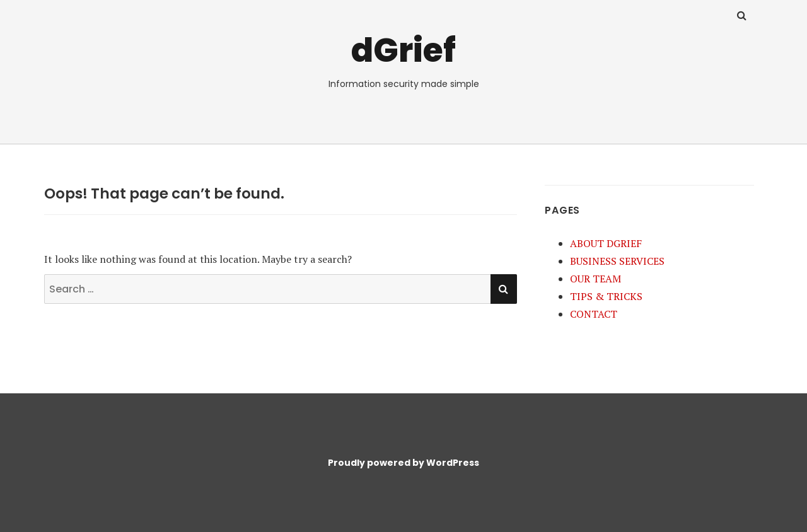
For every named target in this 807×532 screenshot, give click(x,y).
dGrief (403, 50)
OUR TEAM (595, 279)
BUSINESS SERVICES (617, 261)
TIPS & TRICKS (606, 296)
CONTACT (594, 314)
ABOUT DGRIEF (606, 243)
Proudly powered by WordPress (403, 463)
